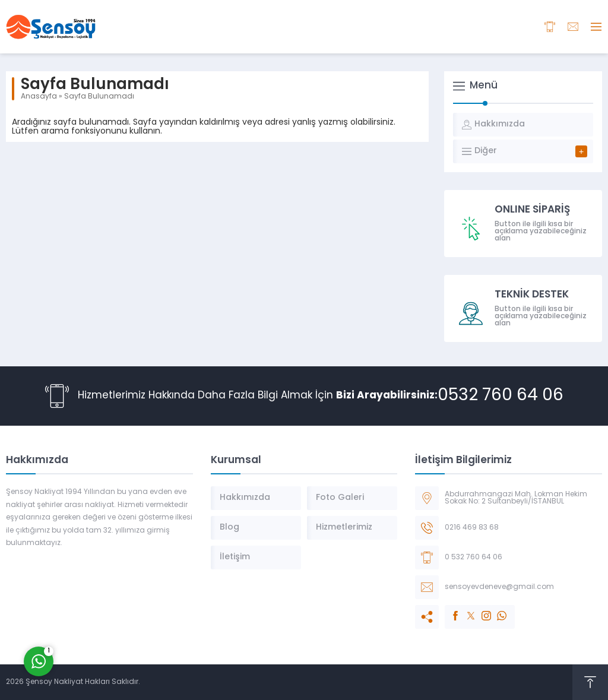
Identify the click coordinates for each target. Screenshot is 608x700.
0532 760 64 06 (501, 396)
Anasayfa (39, 97)
